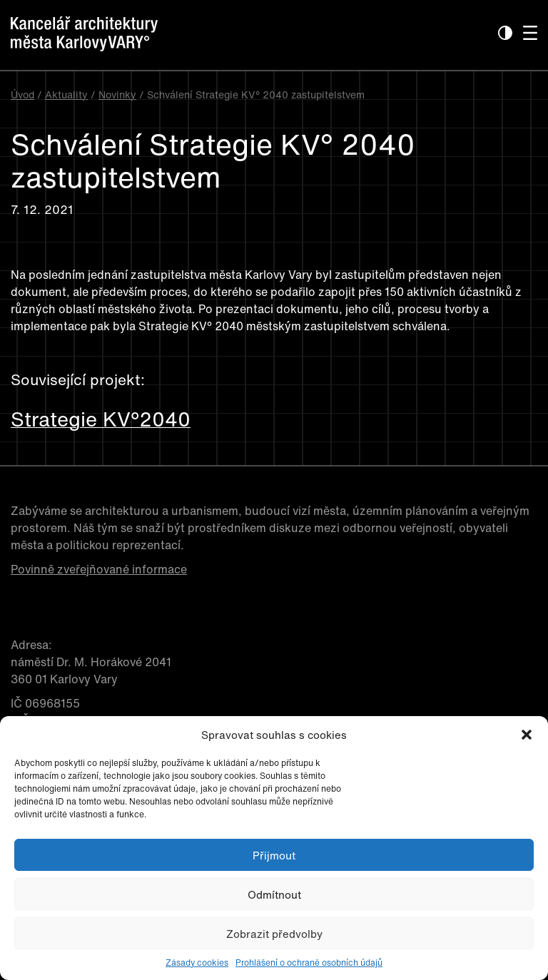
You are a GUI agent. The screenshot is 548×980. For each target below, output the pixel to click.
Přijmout (274, 855)
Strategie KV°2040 (101, 419)
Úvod (22, 95)
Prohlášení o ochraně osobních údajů (309, 963)
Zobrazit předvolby (274, 934)
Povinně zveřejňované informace (99, 569)
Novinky (117, 95)
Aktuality (66, 95)
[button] (527, 735)
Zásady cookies (197, 963)
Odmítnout (274, 894)
